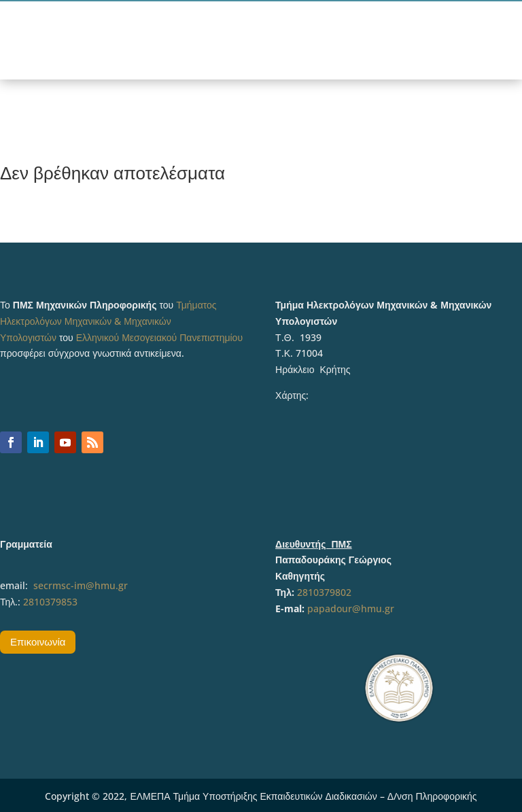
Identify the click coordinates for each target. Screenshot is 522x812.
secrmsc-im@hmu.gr (81, 585)
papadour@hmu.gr (351, 608)
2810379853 (50, 602)
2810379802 (324, 592)
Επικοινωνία (38, 641)
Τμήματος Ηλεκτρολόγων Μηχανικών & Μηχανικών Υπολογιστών (108, 321)
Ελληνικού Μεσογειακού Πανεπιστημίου (159, 337)
